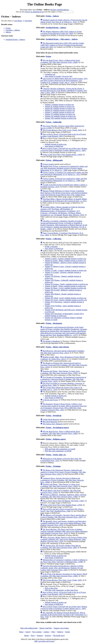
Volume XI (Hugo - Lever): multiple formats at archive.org (65, 288)
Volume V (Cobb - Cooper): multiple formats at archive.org (66, 270)
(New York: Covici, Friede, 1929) (62, 130)
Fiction (8, 28)
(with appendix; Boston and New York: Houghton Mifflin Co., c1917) (64, 331)
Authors (46, 632)
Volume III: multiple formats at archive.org (60, 108)
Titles (53, 632)
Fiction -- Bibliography (54, 160)
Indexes (8, 32)
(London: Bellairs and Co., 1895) (64, 149)
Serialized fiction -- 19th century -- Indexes (62, 39)
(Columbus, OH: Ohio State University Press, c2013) (63, 352)
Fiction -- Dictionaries (54, 323)
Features (40, 636)
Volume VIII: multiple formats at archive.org (61, 118)
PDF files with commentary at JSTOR (58, 451)
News (33, 636)
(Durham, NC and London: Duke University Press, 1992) (62, 568)
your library (18, 21)
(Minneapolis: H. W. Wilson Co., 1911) (64, 173)
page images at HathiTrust (54, 146)
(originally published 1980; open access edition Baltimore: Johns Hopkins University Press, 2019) (64, 531)
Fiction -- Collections (54, 239)
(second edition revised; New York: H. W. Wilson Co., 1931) (64, 21)
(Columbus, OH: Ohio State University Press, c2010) (63, 379)
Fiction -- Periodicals (54, 416)
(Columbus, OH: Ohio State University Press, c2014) (64, 365)
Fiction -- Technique (53, 466)
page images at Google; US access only (59, 76)
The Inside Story (59, 636)
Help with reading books (29, 628)
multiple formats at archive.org (56, 144)
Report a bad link (46, 628)
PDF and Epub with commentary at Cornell (60, 449)
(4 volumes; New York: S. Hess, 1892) (64, 91)
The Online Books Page (44, 4)
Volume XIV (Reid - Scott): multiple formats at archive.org (66, 298)
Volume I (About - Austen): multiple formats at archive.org (65, 259)
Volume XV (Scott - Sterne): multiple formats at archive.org (66, 300)
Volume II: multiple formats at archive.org (60, 106)
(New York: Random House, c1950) (62, 155)
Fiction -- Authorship (54, 122)
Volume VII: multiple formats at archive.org (60, 116)
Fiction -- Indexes (52, 16)
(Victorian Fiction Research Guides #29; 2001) (62, 45)
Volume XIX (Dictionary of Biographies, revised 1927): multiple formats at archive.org (64, 315)
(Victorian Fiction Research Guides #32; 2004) (61, 33)
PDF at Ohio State (51, 588)
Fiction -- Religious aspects (56, 439)
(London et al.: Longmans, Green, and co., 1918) (64, 80)
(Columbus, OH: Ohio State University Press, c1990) (64, 575)
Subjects (60, 632)
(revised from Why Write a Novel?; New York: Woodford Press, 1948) (62, 510)
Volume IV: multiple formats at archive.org (60, 110)
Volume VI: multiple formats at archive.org (60, 114)
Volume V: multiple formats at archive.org (60, 112)
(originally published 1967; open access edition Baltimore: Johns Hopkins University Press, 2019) (64, 539)
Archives (48, 636)
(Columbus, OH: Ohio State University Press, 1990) (61, 547)
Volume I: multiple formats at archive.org (59, 105)
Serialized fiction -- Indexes (15, 40)
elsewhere (28, 21)
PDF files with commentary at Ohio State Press (61, 590)
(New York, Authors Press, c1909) (64, 194)
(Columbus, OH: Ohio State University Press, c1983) (60, 372)
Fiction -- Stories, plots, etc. (56, 455)
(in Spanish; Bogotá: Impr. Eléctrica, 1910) (63, 211)
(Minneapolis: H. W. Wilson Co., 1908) (64, 180)
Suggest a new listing (61, 628)
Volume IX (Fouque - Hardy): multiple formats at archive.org (66, 284)
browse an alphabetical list (34, 12)
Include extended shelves (59, 10)
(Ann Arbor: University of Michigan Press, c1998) (64, 561)
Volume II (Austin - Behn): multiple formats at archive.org (65, 261)
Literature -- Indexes (13, 30)
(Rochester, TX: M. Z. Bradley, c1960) (64, 225)
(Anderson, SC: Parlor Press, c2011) (63, 358)
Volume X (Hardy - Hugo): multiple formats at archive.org (65, 286)
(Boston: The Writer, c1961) (63, 501)
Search (28, 632)
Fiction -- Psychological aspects (57, 428)
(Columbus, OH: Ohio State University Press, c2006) (60, 61)
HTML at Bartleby (51, 247)
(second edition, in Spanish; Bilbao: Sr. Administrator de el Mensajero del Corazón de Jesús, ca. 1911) (64, 200)
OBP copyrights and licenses (44, 641)
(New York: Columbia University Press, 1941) (64, 407)
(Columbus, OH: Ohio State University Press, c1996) (63, 496)
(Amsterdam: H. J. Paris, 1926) (64, 615)
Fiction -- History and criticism (57, 347)
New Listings (37, 632)
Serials (68, 632)
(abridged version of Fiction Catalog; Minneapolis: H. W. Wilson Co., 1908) (64, 168)
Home (21, 632)
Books (27, 636)
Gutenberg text (50, 74)
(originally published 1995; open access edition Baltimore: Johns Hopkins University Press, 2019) (63, 523)
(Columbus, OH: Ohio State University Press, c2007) (63, 516)
